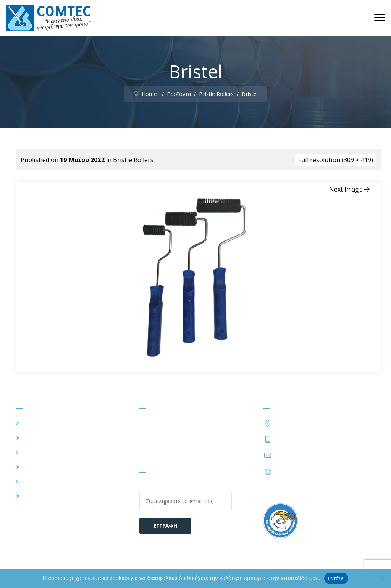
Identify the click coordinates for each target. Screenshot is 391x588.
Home (146, 94)
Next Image (350, 189)
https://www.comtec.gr (308, 472)
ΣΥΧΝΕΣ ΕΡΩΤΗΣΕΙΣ (53, 481)
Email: (186, 497)
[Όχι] (381, 578)
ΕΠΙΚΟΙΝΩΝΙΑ (44, 496)
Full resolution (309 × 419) (336, 160)
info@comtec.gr (298, 455)
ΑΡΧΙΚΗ (34, 423)
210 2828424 (336, 439)
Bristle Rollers (133, 160)
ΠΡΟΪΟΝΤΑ (39, 467)
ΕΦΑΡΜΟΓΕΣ (42, 452)
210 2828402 (293, 439)
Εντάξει (336, 578)
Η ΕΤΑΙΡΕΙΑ (39, 438)
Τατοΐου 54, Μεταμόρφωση (315, 422)
